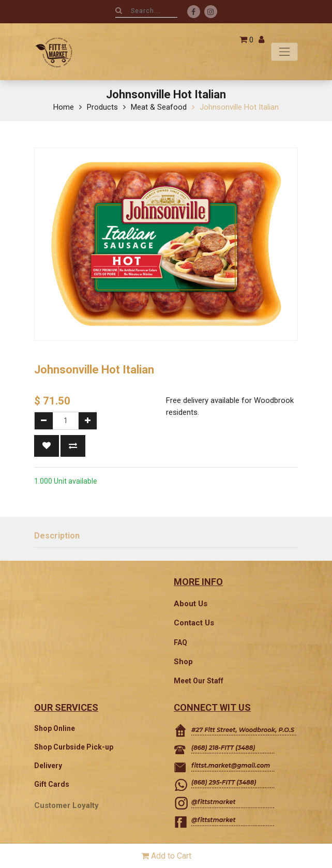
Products (102, 107)
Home (64, 107)
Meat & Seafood (159, 107)
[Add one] (88, 421)
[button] (47, 446)
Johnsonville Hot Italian (239, 107)
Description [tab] (57, 536)
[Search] (119, 10)
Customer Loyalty (66, 805)
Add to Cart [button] (166, 856)
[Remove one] (44, 421)
